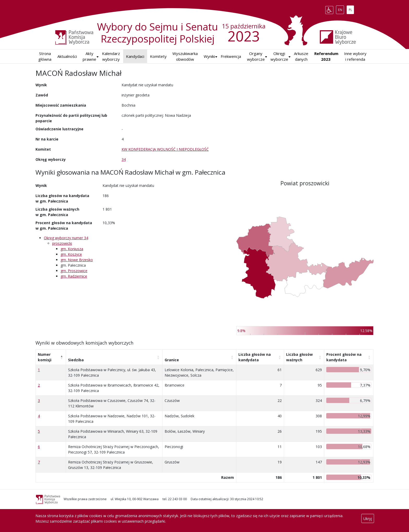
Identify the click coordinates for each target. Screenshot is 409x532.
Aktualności (67, 56)
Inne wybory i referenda (355, 56)
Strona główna (45, 56)
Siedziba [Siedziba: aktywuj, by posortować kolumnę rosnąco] (76, 360)
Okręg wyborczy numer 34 (66, 238)
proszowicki (62, 243)
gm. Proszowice (74, 271)
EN (341, 9)
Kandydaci (135, 56)
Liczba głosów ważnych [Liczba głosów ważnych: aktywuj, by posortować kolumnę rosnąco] (299, 357)
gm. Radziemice (74, 276)
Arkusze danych (301, 56)
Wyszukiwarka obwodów (185, 56)
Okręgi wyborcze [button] (279, 56)
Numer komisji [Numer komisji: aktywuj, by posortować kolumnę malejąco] (45, 357)
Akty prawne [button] (89, 56)
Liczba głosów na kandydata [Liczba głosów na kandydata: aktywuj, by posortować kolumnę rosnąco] (255, 357)
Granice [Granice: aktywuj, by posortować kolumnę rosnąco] (172, 360)
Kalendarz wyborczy (111, 56)
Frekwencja (231, 56)
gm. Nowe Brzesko (77, 260)
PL (351, 9)
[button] (209, 56)
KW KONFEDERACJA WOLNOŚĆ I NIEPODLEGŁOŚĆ (165, 149)
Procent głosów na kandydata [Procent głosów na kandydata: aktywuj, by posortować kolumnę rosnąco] (344, 357)
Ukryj (368, 519)
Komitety (158, 56)
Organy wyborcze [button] (256, 56)
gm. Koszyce (71, 254)
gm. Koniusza (72, 249)
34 (124, 159)
